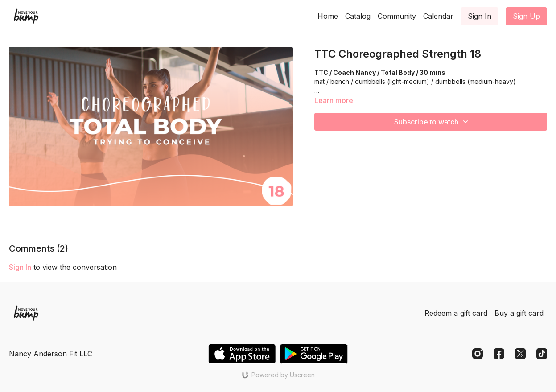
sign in (20, 267)
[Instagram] (478, 354)
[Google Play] (314, 354)
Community (397, 16)
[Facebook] (499, 354)
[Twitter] (520, 354)
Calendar (438, 16)
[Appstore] (242, 354)
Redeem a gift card (456, 313)
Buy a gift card (519, 313)
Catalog (358, 16)
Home (328, 16)
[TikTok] (542, 354)
